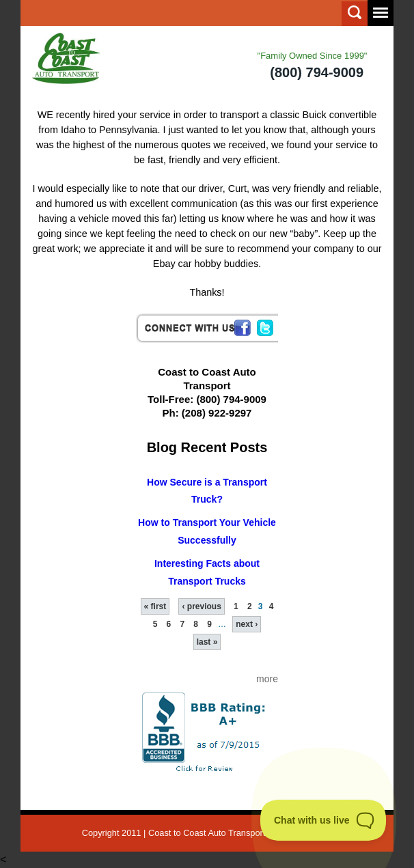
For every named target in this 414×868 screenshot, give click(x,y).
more (267, 679)
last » (207, 642)
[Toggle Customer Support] (323, 820)
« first (155, 606)
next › (247, 624)
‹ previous (201, 606)
